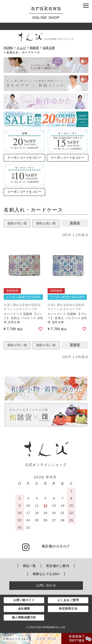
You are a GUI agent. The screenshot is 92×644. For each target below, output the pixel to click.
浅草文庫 (49, 48)
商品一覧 (29, 566)
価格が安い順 (17, 223)
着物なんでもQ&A (46, 574)
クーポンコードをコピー (25, 158)
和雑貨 (34, 48)
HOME (8, 48)
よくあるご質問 (68, 600)
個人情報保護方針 (24, 617)
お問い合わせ (46, 585)
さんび (21, 48)
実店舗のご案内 (58, 566)
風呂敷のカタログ (56, 546)
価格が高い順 (46, 223)
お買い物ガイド (24, 600)
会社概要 (24, 609)
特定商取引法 (68, 609)
